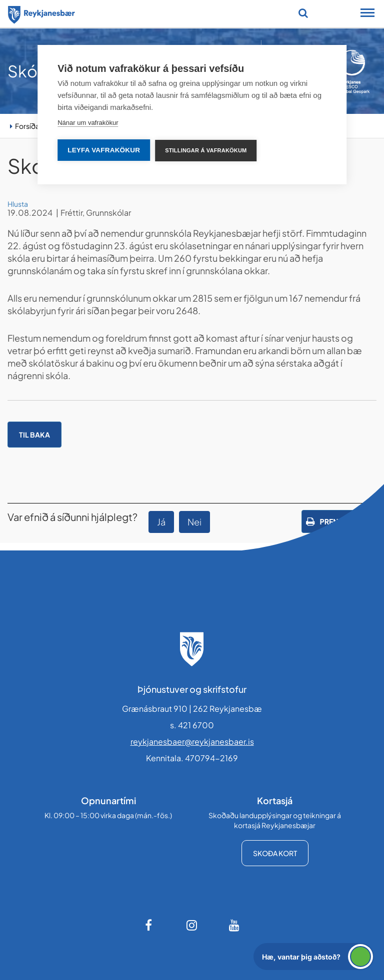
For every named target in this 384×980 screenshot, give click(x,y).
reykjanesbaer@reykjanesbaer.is (192, 741)
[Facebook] (149, 925)
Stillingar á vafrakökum (206, 150)
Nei (194, 522)
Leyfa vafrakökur (104, 150)
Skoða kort (275, 853)
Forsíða (27, 126)
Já (161, 522)
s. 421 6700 (192, 725)
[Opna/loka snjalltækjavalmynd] (367, 14)
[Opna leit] (303, 13)
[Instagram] (192, 925)
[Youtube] (234, 925)
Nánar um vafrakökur (88, 123)
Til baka (34, 435)
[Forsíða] (41, 13)
